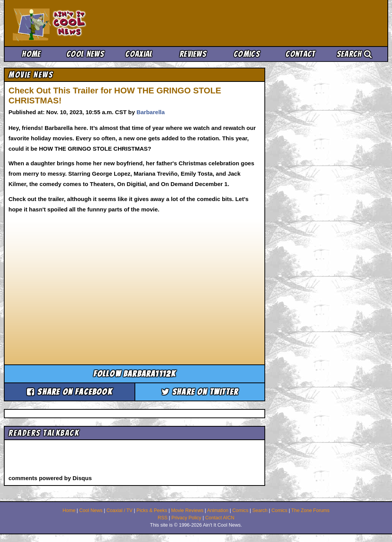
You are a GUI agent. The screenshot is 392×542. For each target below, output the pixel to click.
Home (31, 54)
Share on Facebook (70, 392)
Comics (247, 54)
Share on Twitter (200, 392)
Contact (300, 54)
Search (354, 54)
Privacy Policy (186, 518)
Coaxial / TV (120, 510)
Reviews (193, 54)
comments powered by (50, 478)
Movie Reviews (187, 510)
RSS (163, 518)
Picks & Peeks (152, 510)
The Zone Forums (310, 510)
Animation (218, 510)
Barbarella (150, 112)
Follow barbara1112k (135, 374)
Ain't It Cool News (69, 23)
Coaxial (139, 54)
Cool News (85, 54)
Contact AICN (220, 518)
